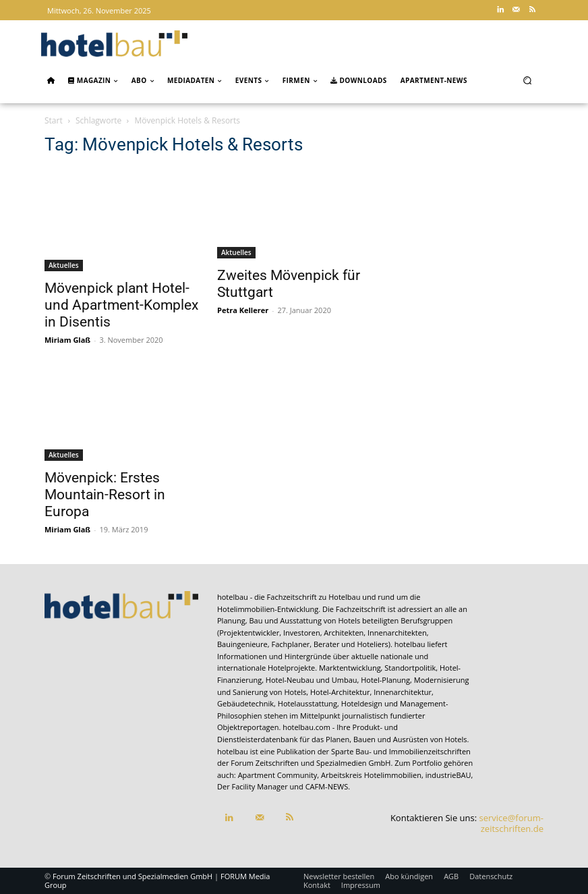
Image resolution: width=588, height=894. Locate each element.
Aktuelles (64, 265)
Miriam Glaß (67, 340)
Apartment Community (278, 775)
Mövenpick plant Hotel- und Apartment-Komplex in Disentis (121, 305)
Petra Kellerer (243, 310)
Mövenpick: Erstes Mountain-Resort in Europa (105, 495)
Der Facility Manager (253, 786)
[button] (528, 80)
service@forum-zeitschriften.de (511, 823)
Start (54, 120)
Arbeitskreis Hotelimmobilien (371, 775)
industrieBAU (448, 775)
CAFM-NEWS (327, 786)
